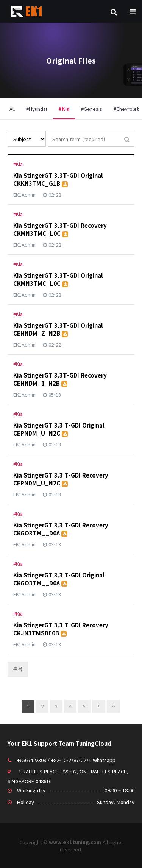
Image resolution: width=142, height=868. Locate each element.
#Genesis (92, 109)
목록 (18, 669)
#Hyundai (37, 109)
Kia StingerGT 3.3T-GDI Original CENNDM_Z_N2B (58, 329)
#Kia (61, 105)
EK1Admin (24, 195)
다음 (99, 706)
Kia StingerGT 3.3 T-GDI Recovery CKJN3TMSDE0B (61, 629)
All (12, 109)
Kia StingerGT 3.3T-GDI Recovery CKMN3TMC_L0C (60, 229)
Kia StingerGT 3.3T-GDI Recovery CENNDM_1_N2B (60, 379)
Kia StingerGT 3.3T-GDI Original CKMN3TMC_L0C (58, 279)
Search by (8, 131)
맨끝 (113, 706)
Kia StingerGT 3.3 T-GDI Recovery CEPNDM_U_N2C (61, 479)
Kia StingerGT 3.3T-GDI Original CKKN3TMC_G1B (58, 179)
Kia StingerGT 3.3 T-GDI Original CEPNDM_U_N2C (59, 429)
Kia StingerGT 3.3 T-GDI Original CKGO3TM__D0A (59, 579)
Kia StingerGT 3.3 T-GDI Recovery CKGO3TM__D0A (61, 529)
